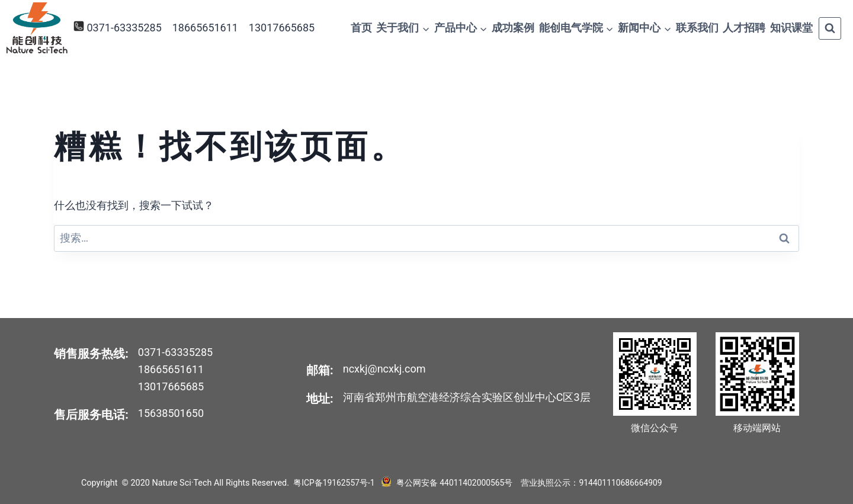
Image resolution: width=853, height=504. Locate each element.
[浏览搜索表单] (830, 28)
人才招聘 (744, 28)
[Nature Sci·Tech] (37, 28)
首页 (361, 28)
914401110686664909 (622, 483)
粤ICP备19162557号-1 (335, 483)
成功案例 (513, 28)
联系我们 (697, 28)
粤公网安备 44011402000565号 (453, 483)
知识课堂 (791, 28)
